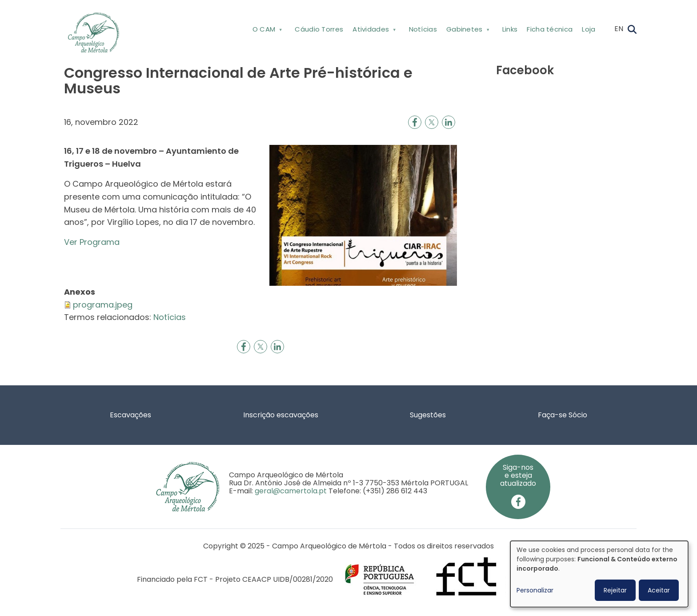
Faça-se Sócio (563, 415)
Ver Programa (92, 242)
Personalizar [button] (535, 590)
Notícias (170, 317)
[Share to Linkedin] (449, 122)
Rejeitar (615, 590)
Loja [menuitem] (589, 29)
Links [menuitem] (510, 29)
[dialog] (599, 574)
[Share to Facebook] (415, 122)
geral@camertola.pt (291, 491)
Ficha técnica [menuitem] (550, 29)
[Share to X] (432, 122)
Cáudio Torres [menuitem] (319, 29)
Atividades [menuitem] (374, 31)
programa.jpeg (103, 305)
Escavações (130, 415)
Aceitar (659, 590)
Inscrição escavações (281, 415)
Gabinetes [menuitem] (467, 31)
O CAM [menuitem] (266, 31)
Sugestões (428, 415)
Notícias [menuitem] (423, 29)
